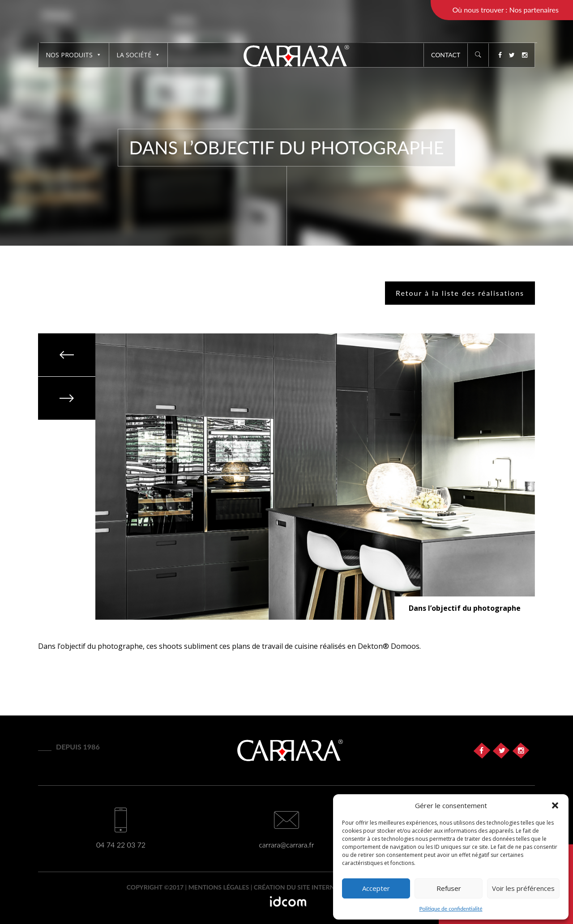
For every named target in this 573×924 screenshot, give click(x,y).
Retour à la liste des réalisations (460, 293)
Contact (446, 55)
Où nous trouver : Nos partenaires (505, 10)
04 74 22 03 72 (121, 845)
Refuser (449, 888)
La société (138, 55)
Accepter (376, 888)
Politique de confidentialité (451, 909)
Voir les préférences (523, 888)
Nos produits (74, 55)
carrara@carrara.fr (287, 845)
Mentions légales (219, 887)
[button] (555, 805)
